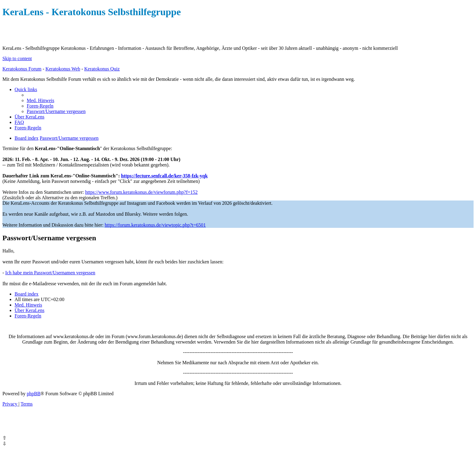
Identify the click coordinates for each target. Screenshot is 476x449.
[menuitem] (41, 100)
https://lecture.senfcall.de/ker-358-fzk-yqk (164, 176)
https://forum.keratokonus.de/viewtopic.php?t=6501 (155, 225)
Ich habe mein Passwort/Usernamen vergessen (50, 273)
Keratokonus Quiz (102, 69)
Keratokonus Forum (22, 69)
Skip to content (17, 58)
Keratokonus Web (63, 69)
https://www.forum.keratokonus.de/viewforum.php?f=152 (141, 192)
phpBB (34, 394)
